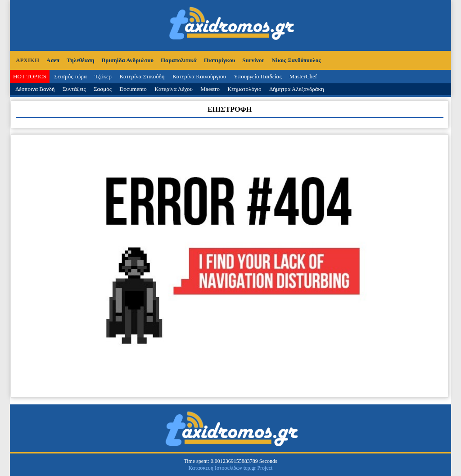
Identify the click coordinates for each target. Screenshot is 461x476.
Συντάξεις (74, 89)
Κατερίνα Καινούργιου (199, 76)
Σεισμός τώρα (70, 76)
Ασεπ (53, 60)
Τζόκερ (103, 76)
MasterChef (303, 76)
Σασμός (103, 89)
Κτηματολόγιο (244, 89)
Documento (133, 89)
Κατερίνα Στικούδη (142, 76)
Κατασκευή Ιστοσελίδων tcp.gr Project (231, 468)
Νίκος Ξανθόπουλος (296, 60)
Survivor (253, 60)
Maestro (210, 89)
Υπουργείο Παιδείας (258, 76)
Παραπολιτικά (179, 60)
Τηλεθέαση (80, 60)
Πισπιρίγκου (220, 60)
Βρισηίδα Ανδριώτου (128, 60)
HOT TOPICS (30, 76)
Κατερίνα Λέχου (174, 89)
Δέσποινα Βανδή (35, 89)
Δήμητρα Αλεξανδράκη (297, 89)
